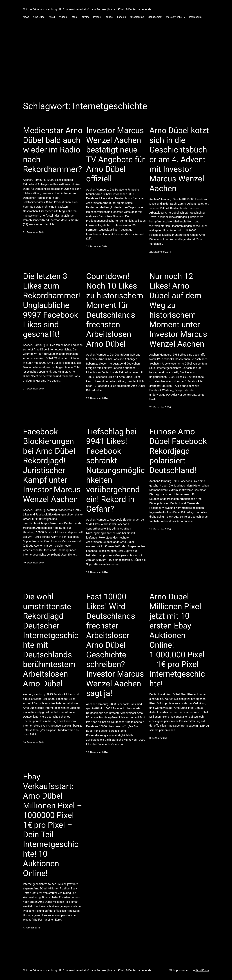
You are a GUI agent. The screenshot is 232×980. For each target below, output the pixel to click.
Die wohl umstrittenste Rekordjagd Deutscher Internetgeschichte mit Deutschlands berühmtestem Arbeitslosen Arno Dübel (51, 640)
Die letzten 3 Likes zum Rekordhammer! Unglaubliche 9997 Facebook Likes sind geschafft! (52, 305)
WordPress (202, 970)
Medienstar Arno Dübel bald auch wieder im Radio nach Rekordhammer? (53, 150)
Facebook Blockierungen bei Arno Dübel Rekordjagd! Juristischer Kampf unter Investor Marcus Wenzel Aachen (52, 465)
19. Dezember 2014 (34, 563)
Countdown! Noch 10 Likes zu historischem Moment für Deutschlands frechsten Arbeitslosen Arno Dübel (115, 310)
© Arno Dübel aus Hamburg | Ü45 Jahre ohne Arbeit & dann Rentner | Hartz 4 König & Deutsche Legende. (87, 9)
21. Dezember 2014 (34, 232)
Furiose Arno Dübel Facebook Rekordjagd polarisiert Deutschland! (178, 451)
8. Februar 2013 (158, 738)
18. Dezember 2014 (97, 752)
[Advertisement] (116, 59)
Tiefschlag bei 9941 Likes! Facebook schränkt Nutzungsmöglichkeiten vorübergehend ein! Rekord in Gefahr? (116, 470)
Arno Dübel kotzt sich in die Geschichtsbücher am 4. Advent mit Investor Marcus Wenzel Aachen (179, 159)
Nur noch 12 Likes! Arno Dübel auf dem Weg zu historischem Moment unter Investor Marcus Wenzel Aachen (178, 310)
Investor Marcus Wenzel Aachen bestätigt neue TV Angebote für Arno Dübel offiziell (116, 155)
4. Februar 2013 (32, 928)
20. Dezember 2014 (97, 398)
